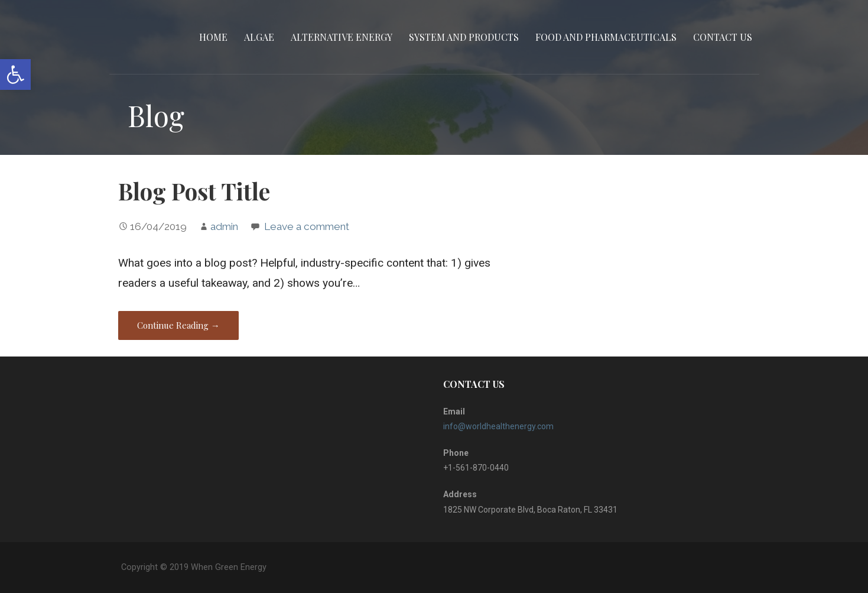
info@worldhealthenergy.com (498, 426)
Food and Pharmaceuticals (606, 37)
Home (213, 37)
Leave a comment (307, 226)
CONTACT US (723, 37)
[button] (15, 74)
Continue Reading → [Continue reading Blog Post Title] (178, 325)
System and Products (464, 37)
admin (224, 226)
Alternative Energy (342, 37)
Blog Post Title (194, 191)
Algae (259, 37)
